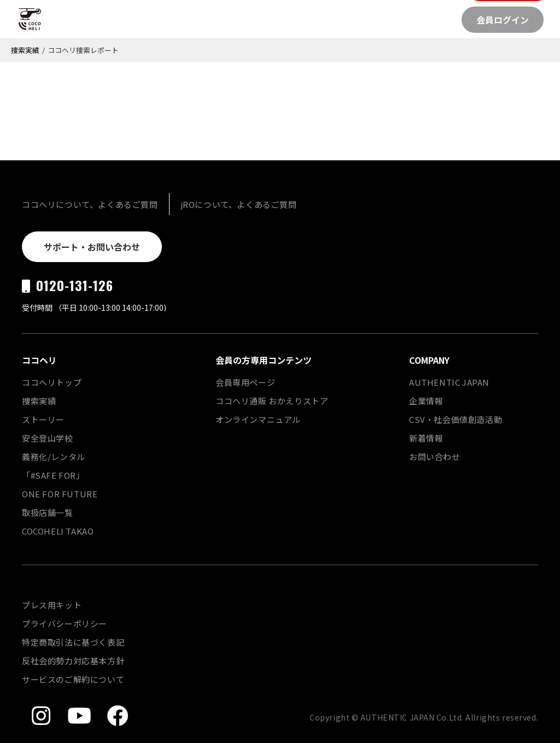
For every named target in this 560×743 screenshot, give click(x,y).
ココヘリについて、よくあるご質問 (90, 204)
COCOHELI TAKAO (58, 531)
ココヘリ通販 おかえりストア (272, 401)
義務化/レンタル (54, 457)
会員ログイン (503, 20)
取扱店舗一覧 (48, 512)
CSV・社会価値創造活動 (456, 419)
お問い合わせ (435, 457)
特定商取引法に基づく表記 (73, 642)
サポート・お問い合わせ (92, 247)
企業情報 (426, 401)
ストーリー (43, 419)
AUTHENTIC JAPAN (449, 382)
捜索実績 (25, 50)
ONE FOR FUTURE (60, 494)
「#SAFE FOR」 (53, 475)
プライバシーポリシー (65, 623)
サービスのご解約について (73, 679)
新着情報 (426, 438)
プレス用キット (52, 605)
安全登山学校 (48, 438)
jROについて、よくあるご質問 (239, 204)
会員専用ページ (245, 382)
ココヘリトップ (52, 382)
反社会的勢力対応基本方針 (73, 661)
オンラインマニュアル (258, 419)
